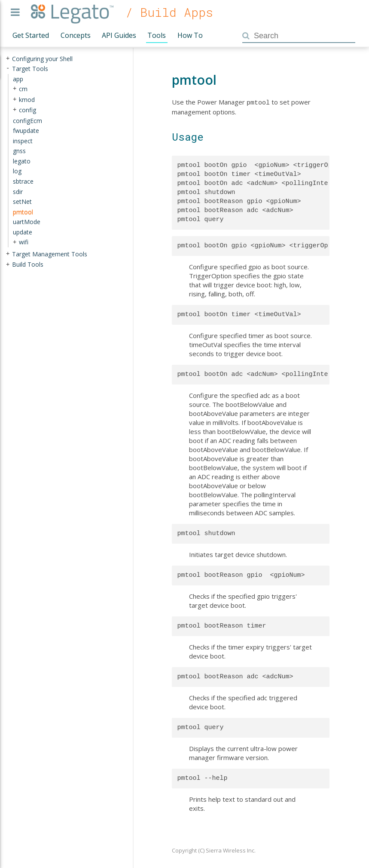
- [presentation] (8, 69)
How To (190, 35)
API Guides (119, 35)
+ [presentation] (8, 59)
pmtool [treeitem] (23, 211)
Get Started (31, 35)
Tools (157, 35)
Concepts (76, 35)
